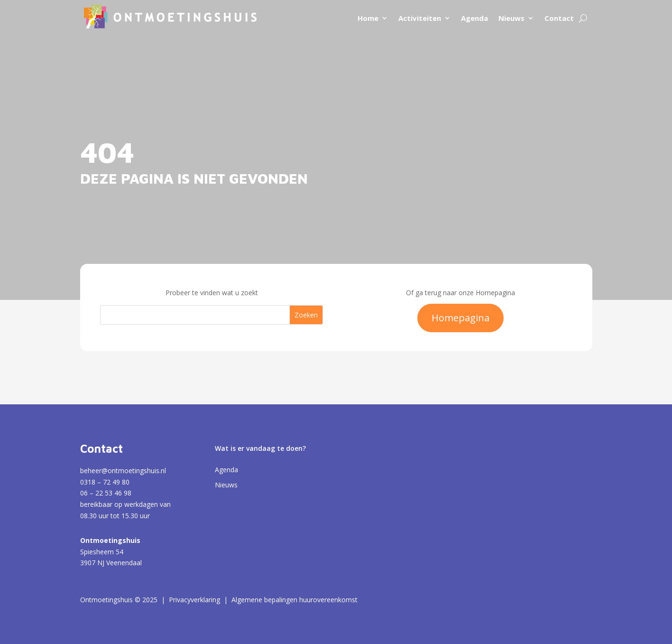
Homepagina (460, 318)
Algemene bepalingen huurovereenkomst (295, 600)
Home (368, 18)
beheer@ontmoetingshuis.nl (123, 471)
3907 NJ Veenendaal (111, 563)
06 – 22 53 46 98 (106, 493)
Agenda (474, 18)
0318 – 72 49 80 (105, 482)
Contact (559, 18)
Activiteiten (420, 18)
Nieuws (511, 18)
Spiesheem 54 (102, 552)
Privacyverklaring (194, 600)
